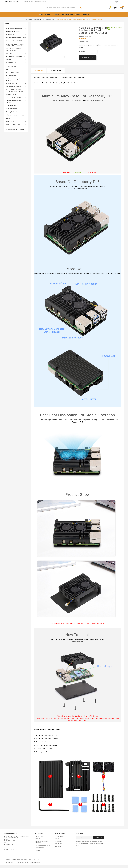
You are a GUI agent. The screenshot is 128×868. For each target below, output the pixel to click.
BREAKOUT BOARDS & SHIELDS (16, 41)
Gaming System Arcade (13, 115)
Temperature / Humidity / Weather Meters (14, 52)
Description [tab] (39, 74)
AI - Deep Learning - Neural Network (15, 82)
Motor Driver (10, 124)
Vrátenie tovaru (40, 850)
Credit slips (59, 844)
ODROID (8, 72)
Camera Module (11, 108)
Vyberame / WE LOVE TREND (15, 118)
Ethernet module (11, 97)
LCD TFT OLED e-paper (13, 100)
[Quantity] (89, 54)
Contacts (38, 842)
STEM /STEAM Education (14, 31)
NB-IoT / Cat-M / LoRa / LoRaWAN (13, 128)
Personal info (59, 839)
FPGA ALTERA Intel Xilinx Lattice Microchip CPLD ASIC (15, 93)
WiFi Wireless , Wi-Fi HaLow (15, 132)
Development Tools (12, 86)
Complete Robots (11, 111)
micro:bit (9, 56)
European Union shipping (43, 848)
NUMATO (9, 121)
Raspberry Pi (10, 37)
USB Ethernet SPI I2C (13, 75)
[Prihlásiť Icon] (113, 9)
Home (7, 27)
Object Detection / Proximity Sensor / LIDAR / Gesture (15, 48)
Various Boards (11, 79)
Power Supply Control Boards (15, 59)
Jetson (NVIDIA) (11, 69)
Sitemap (37, 853)
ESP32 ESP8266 (11, 66)
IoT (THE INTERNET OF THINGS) (13, 104)
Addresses (58, 846)
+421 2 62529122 (12, 852)
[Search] (62, 9)
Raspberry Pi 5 (80, 175)
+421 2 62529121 (12, 850)
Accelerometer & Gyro (13, 34)
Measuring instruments (13, 90)
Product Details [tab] (56, 74)
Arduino (8, 63)
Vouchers (58, 849)
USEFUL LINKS (39, 839)
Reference (82, 40)
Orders (57, 842)
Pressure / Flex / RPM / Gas (15, 44)
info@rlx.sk (10, 847)
